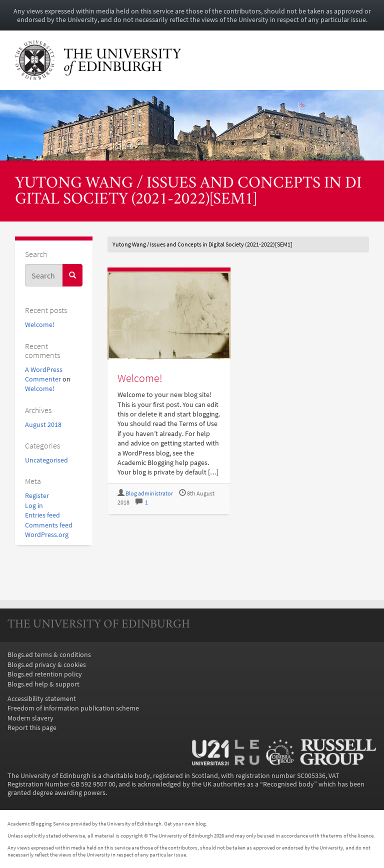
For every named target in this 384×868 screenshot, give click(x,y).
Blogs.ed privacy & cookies (47, 665)
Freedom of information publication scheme (73, 708)
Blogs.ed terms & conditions (49, 655)
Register (37, 496)
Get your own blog (185, 823)
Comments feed (49, 525)
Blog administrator (149, 493)
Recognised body (288, 784)
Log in (34, 506)
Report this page (32, 728)
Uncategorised (46, 460)
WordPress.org (47, 535)
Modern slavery (30, 718)
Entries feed (42, 515)
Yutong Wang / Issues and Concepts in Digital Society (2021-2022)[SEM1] (188, 192)
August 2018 (43, 425)
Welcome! (40, 325)
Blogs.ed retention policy (45, 674)
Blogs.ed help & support (43, 684)
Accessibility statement (42, 699)
